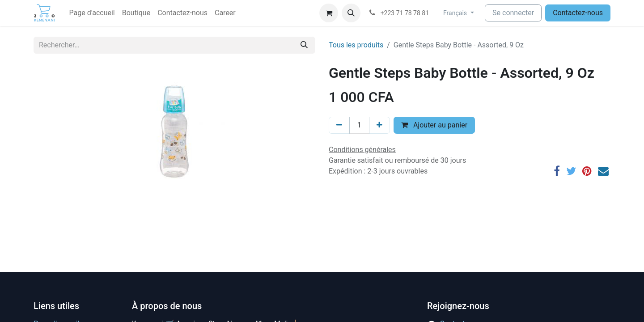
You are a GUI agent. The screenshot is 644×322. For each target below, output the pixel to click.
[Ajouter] (379, 125)
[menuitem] (92, 13)
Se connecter (513, 13)
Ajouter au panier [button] (434, 125)
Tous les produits (356, 45)
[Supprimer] (339, 125)
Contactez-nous (578, 13)
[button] (351, 13)
